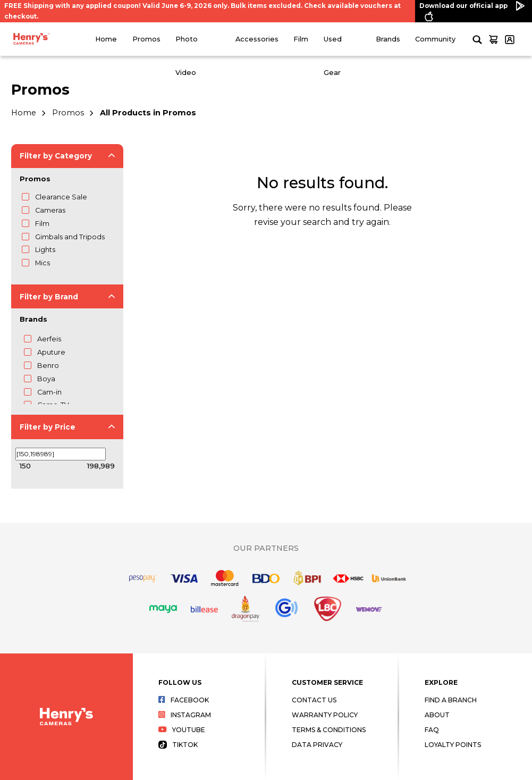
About (437, 715)
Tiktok (178, 745)
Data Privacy (317, 745)
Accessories (257, 39)
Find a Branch (451, 700)
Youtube (182, 730)
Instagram (185, 715)
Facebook (184, 700)
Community (435, 39)
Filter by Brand (49, 297)
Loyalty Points (453, 745)
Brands (388, 39)
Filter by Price (48, 427)
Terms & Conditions (329, 730)
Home (106, 39)
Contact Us (314, 700)
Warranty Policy (325, 715)
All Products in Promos (148, 113)
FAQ (432, 730)
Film (301, 39)
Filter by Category (56, 156)
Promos (146, 39)
